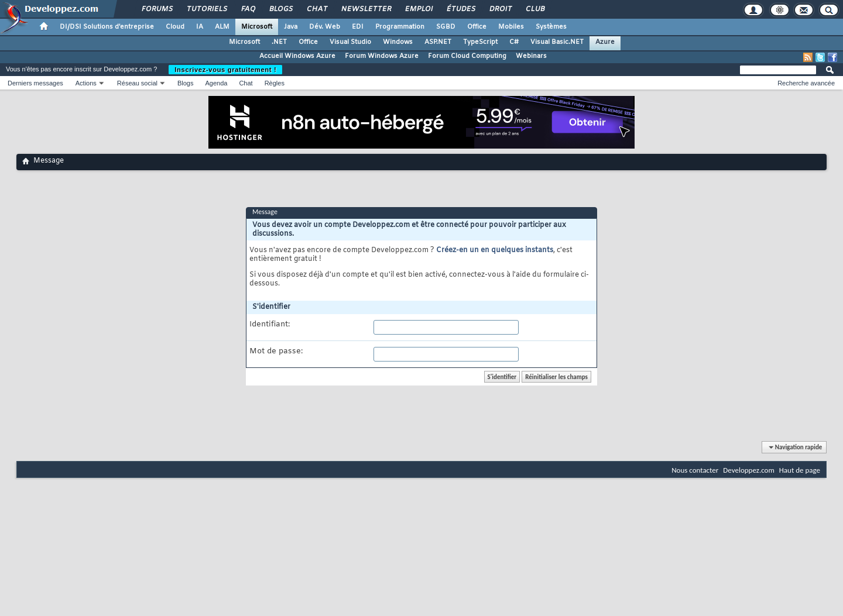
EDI (358, 27)
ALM (222, 27)
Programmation (400, 27)
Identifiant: (270, 325)
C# (514, 42)
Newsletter (366, 9)
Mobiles (511, 27)
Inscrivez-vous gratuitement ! (225, 70)
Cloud (175, 27)
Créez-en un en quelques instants (495, 250)
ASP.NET (438, 42)
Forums (157, 9)
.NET (279, 42)
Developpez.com (749, 470)
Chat (316, 9)
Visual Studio (350, 42)
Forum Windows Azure (382, 56)
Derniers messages (35, 83)
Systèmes (551, 27)
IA (200, 27)
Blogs (280, 9)
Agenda (216, 83)
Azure (605, 42)
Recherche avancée (806, 83)
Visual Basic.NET (557, 42)
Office (477, 27)
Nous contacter (695, 470)
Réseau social (137, 83)
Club (534, 9)
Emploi (418, 9)
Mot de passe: (276, 352)
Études (460, 9)
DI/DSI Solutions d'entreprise (107, 27)
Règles (275, 83)
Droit (500, 9)
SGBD (446, 27)
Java (291, 27)
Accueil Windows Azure (297, 56)
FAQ (248, 9)
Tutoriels (206, 9)
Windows (398, 42)
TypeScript (480, 42)
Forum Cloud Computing (467, 56)
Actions (86, 83)
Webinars (531, 56)
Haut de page (800, 470)
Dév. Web (325, 27)
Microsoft (257, 27)
